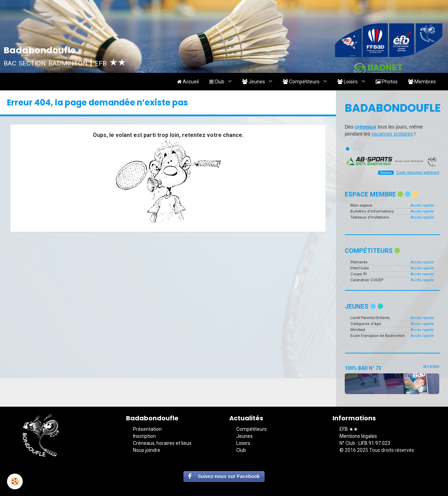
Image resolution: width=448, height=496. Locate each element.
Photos (387, 82)
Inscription (144, 436)
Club (217, 82)
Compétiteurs (302, 82)
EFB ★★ (349, 429)
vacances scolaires (392, 134)
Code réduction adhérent (418, 172)
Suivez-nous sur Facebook (229, 476)
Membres (422, 82)
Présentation (147, 429)
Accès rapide (422, 205)
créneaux (366, 127)
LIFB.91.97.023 (374, 443)
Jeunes (254, 82)
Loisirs (348, 82)
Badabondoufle (392, 108)
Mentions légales (358, 436)
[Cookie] (15, 481)
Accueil (188, 82)
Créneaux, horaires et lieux (162, 443)
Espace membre (381, 194)
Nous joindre (147, 450)
